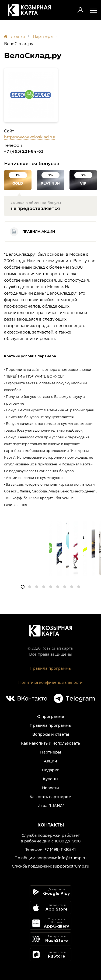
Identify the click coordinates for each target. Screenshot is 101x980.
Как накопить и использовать (50, 743)
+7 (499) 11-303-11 (60, 849)
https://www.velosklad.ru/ (30, 137)
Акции (50, 761)
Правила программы (51, 668)
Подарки (51, 770)
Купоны (50, 779)
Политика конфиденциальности (50, 682)
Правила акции (32, 232)
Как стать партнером (50, 797)
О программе (51, 716)
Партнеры (43, 36)
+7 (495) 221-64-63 (24, 151)
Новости (50, 788)
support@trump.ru (71, 866)
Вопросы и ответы (51, 734)
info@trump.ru (72, 858)
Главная (17, 36)
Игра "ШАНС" (51, 806)
